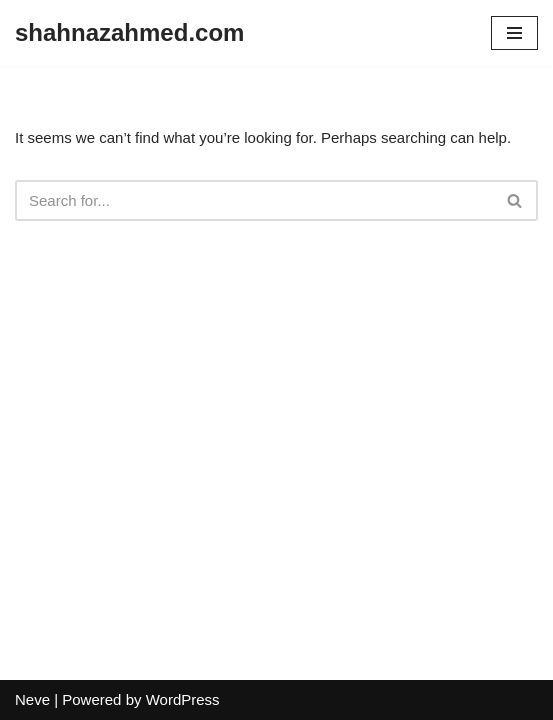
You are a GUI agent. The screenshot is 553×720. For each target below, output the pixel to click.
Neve (32, 699)
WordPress (183, 699)
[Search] (254, 200)
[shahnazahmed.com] (129, 33)
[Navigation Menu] (514, 33)
